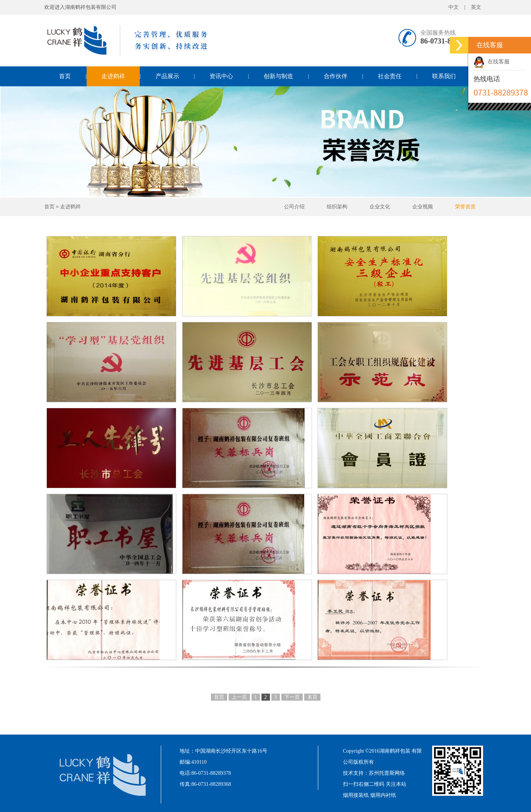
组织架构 (337, 207)
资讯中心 (221, 76)
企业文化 (380, 207)
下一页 (292, 697)
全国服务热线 (438, 33)
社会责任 (390, 76)
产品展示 (167, 76)
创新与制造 (278, 76)
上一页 (239, 697)
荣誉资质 (465, 207)
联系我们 (444, 76)
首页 (65, 76)
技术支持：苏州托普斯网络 (374, 773)
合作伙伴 (336, 76)
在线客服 (492, 62)
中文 (454, 7)
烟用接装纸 (356, 795)
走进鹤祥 (113, 76)
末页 (312, 697)
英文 (476, 7)
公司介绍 (294, 207)
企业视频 (423, 207)
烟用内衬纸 (383, 795)
